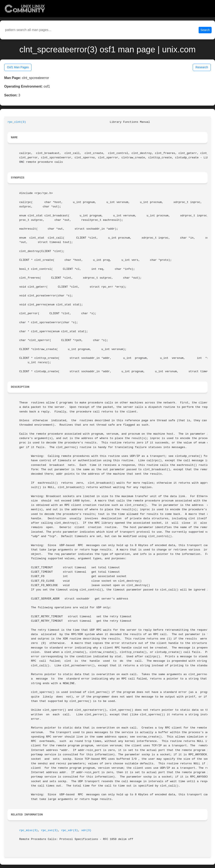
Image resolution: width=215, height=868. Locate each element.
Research (202, 67)
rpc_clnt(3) (17, 122)
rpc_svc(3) (50, 830)
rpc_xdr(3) (69, 830)
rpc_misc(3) (29, 830)
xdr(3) (86, 830)
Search (205, 30)
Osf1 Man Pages (18, 67)
